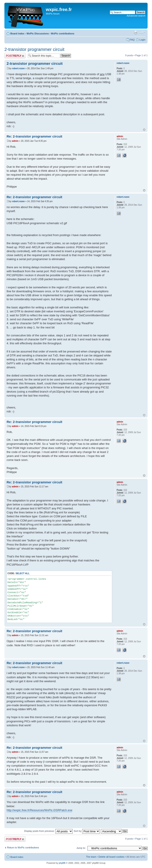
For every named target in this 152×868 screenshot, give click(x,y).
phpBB (62, 863)
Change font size (142, 33)
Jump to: (81, 848)
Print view (135, 33)
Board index (17, 34)
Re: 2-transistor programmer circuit (34, 136)
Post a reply (15, 56)
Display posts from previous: (48, 831)
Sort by (87, 831)
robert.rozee (18, 68)
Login (142, 40)
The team (91, 857)
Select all (22, 573)
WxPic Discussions (38, 34)
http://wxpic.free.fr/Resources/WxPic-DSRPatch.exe (39, 810)
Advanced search (136, 16)
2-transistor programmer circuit (34, 49)
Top (144, 130)
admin (15, 141)
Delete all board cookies (111, 857)
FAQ (132, 40)
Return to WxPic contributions (23, 848)
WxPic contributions (63, 34)
